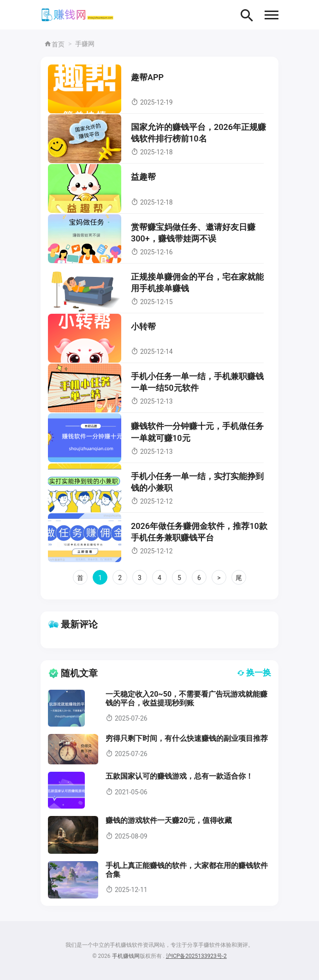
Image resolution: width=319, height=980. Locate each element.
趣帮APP (147, 77)
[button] (272, 15)
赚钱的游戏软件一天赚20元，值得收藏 (169, 820)
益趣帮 (143, 177)
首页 (54, 44)
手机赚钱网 (126, 956)
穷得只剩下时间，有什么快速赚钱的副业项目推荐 (187, 738)
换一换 (254, 673)
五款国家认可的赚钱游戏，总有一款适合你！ (179, 776)
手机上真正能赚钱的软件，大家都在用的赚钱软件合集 (187, 870)
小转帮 (143, 326)
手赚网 (85, 44)
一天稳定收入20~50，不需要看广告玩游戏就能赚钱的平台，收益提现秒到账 (186, 698)
